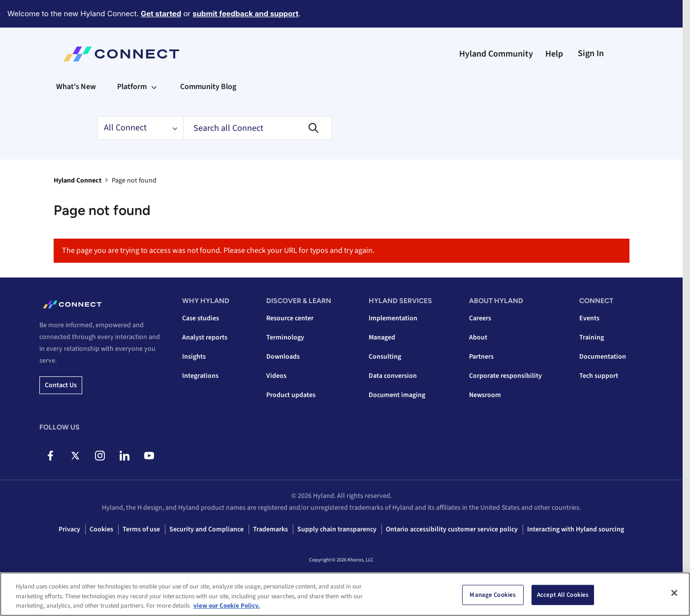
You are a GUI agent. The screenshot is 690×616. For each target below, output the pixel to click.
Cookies (101, 529)
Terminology (285, 338)
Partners (481, 357)
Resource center (290, 318)
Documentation (603, 357)
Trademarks (270, 529)
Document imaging (397, 395)
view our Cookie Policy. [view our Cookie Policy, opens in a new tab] (227, 606)
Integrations (200, 376)
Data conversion (393, 376)
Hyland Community (496, 54)
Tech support (599, 376)
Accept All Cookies (563, 594)
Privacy (69, 529)
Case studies (201, 318)
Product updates (291, 395)
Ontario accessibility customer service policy (452, 529)
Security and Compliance (206, 529)
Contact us (61, 385)
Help (554, 54)
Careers (480, 318)
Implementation (393, 318)
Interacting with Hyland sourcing (576, 529)
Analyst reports (205, 338)
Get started (161, 14)
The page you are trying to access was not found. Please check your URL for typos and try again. (218, 250)
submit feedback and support (245, 14)
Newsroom (485, 395)
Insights (194, 357)
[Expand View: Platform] (154, 87)
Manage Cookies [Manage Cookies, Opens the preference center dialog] (493, 594)
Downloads (283, 357)
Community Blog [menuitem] (208, 87)
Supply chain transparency (337, 529)
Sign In (591, 53)
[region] (345, 594)
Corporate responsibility (505, 376)
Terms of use (141, 529)
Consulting (385, 357)
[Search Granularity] (140, 128)
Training (592, 338)
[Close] (674, 593)
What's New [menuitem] (76, 87)
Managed (382, 338)
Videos (276, 376)
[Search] (258, 128)
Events (589, 318)
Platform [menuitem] (132, 87)
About (478, 338)
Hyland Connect (78, 181)
